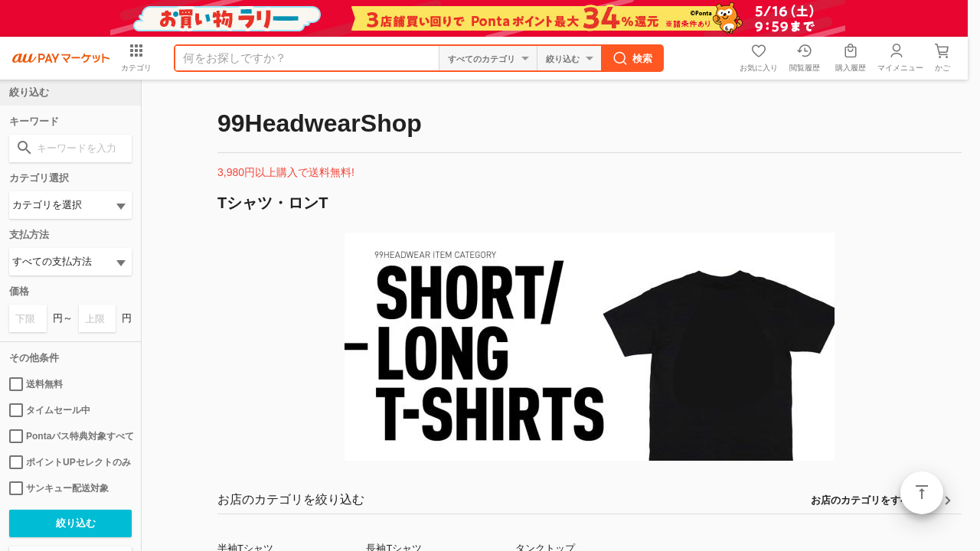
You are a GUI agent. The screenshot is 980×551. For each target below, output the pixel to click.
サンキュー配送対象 (59, 488)
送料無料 (36, 384)
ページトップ (922, 493)
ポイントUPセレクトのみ (70, 462)
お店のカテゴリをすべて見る (875, 500)
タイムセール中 (50, 410)
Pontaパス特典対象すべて (70, 436)
